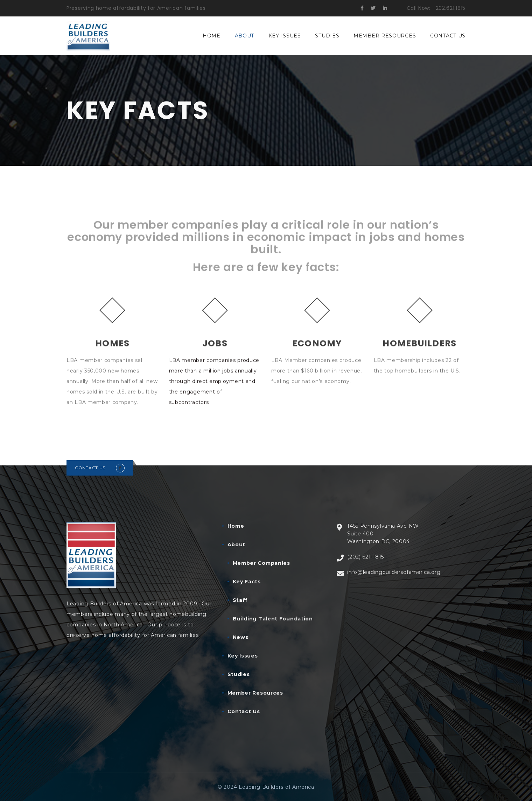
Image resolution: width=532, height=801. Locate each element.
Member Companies (261, 563)
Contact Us (448, 36)
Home (212, 36)
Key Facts (247, 582)
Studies (327, 36)
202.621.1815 (451, 8)
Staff (240, 600)
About (245, 36)
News (241, 637)
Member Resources (385, 36)
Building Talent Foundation (273, 619)
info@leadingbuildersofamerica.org (394, 572)
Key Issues (285, 36)
